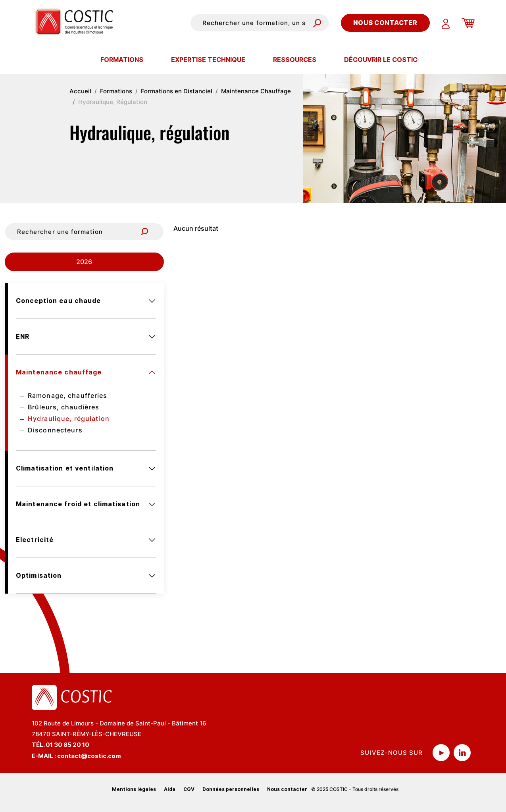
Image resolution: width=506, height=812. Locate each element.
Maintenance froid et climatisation (78, 504)
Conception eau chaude (59, 301)
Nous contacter (385, 23)
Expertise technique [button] (208, 60)
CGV (189, 789)
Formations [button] (122, 60)
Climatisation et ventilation (65, 468)
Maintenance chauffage (59, 372)
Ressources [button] (295, 60)
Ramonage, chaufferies (68, 395)
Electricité (35, 540)
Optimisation (39, 575)
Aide (170, 789)
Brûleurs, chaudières (63, 407)
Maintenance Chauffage (256, 91)
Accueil (80, 91)
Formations (116, 91)
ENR (23, 336)
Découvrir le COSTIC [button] (381, 60)
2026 (84, 262)
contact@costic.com (89, 756)
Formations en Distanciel (177, 91)
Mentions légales (134, 789)
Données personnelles (231, 789)
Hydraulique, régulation (69, 419)
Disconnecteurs (55, 430)
